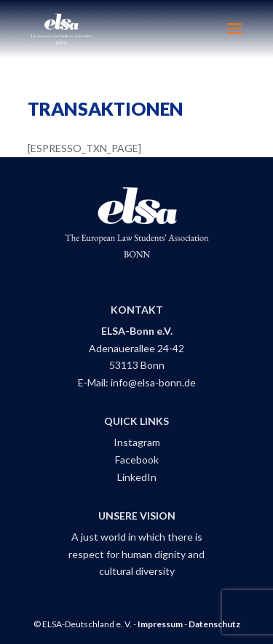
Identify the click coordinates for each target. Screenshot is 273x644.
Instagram (137, 442)
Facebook (137, 460)
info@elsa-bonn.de (153, 382)
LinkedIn (137, 477)
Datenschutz (214, 624)
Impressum (160, 624)
